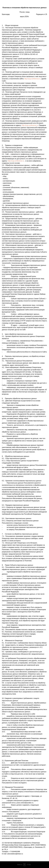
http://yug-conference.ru (32, 79)
